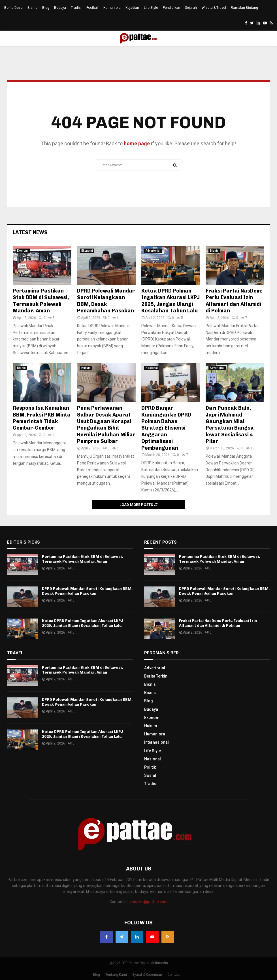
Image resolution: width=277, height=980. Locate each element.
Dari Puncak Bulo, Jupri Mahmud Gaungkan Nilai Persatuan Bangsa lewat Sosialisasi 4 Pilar (230, 425)
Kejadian (132, 8)
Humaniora (112, 8)
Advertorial (153, 251)
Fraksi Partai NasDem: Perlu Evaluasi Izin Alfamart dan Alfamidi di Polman (234, 301)
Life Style (151, 8)
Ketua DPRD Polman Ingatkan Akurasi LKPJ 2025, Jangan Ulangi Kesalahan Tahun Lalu (171, 301)
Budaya (60, 8)
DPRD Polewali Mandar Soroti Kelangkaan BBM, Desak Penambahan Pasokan (106, 301)
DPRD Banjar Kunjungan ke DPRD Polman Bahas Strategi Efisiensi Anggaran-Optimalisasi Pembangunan (166, 428)
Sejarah (191, 8)
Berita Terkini (156, 676)
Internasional (156, 742)
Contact (174, 975)
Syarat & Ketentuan (147, 975)
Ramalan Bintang (244, 8)
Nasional (152, 368)
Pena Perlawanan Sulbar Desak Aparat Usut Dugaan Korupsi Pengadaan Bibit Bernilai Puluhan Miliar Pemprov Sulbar (106, 425)
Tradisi (76, 8)
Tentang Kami (116, 975)
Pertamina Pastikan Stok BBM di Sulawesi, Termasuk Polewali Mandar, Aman (41, 301)
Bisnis (32, 8)
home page (137, 143)
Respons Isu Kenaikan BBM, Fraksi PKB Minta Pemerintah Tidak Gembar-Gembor (42, 418)
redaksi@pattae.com (149, 902)
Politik (150, 767)
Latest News (30, 232)
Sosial (150, 775)
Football (92, 8)
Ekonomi (23, 251)
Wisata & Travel (214, 8)
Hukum (86, 368)
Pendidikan (171, 8)
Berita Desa (13, 8)
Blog (46, 8)
